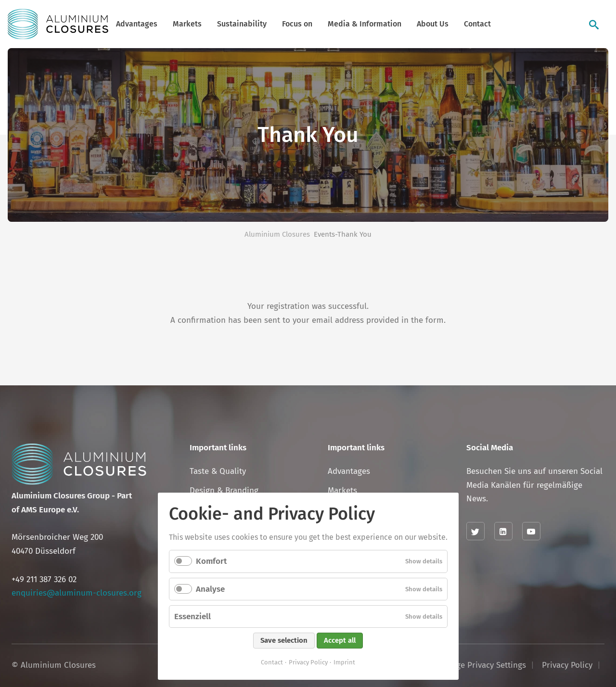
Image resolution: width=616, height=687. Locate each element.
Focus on (297, 24)
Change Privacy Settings (482, 665)
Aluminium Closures (277, 234)
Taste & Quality (218, 471)
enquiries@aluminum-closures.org (77, 593)
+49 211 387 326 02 (44, 579)
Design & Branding (224, 490)
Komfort (211, 561)
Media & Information (365, 24)
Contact (477, 24)
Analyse (210, 589)
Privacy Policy (308, 662)
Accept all (340, 640)
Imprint (344, 662)
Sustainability (242, 24)
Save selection (284, 640)
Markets (187, 24)
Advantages (137, 24)
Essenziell (192, 617)
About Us (433, 24)
